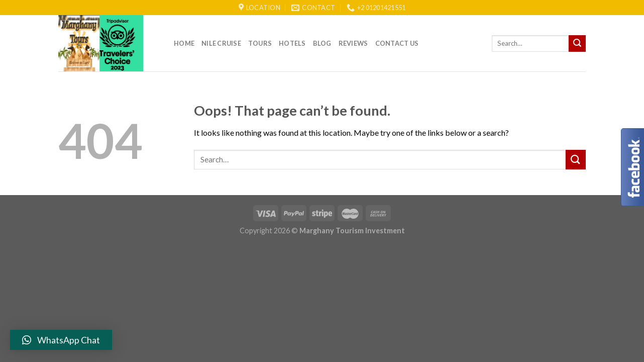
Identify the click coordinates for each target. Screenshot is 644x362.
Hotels (292, 43)
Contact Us (397, 43)
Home (184, 43)
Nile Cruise (221, 43)
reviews (353, 43)
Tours (260, 43)
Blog (322, 43)
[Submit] (577, 44)
